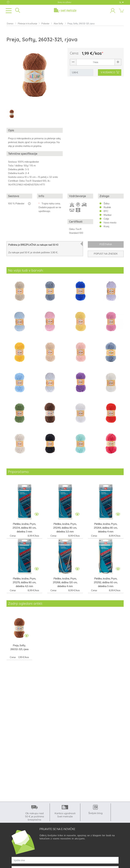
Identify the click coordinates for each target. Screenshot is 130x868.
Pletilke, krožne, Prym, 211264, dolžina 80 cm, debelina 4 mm (106, 528)
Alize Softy (58, 24)
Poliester (45, 24)
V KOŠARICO (110, 72)
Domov (10, 24)
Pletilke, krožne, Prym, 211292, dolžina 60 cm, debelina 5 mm (106, 582)
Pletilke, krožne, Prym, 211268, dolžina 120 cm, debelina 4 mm (65, 582)
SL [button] (121, 2)
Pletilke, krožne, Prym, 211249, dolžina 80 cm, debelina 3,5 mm (65, 528)
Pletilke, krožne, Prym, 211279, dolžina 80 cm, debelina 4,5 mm (24, 582)
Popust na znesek (106, 254)
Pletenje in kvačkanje (27, 24)
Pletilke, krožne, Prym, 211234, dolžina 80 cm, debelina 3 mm (24, 528)
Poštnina (106, 244)
